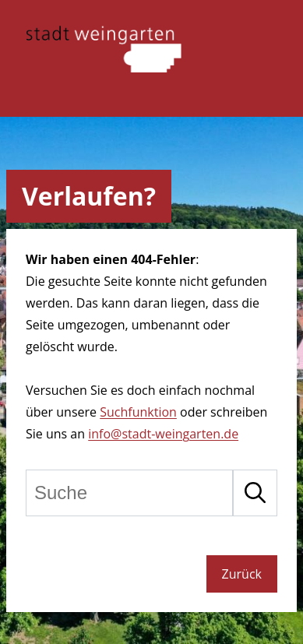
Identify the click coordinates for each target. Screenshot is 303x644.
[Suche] (129, 493)
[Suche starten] (255, 493)
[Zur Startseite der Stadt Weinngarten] (104, 68)
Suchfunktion (138, 412)
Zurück (242, 574)
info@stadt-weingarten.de (163, 434)
